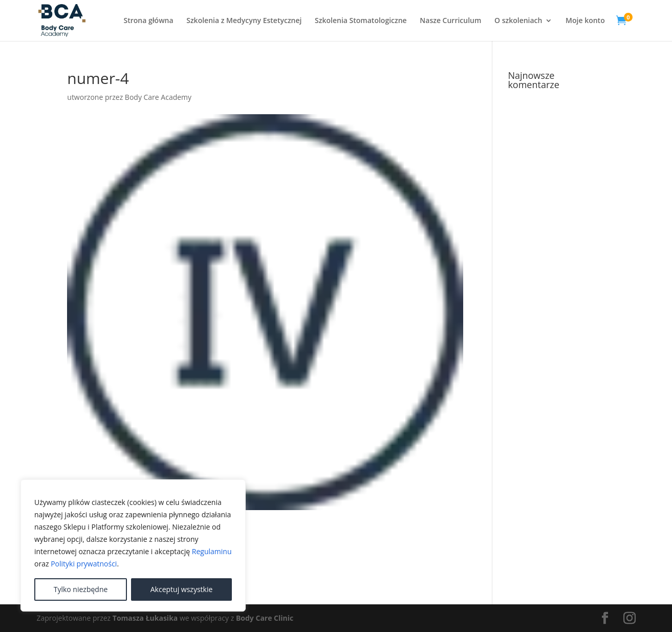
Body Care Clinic (265, 618)
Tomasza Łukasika (145, 618)
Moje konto (585, 21)
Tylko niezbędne (81, 589)
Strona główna (148, 21)
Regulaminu (212, 551)
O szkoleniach (518, 21)
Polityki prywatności (84, 564)
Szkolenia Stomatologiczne (361, 21)
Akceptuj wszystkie (182, 589)
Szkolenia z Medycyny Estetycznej (244, 21)
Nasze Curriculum (450, 21)
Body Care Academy (158, 97)
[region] (133, 545)
